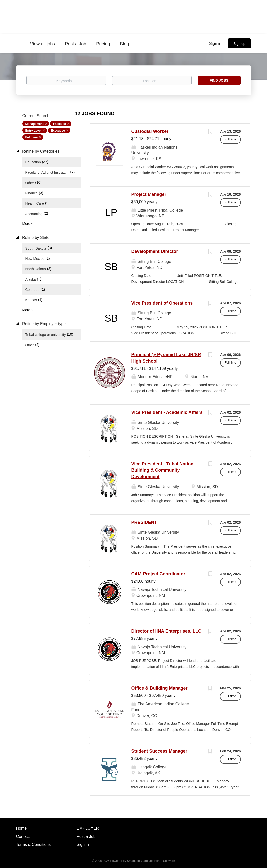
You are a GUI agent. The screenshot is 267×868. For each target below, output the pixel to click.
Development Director (155, 251)
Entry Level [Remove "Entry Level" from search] (33, 131)
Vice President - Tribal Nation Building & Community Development (163, 470)
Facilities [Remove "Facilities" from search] (59, 124)
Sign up (239, 44)
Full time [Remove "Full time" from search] (31, 137)
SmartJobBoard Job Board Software (151, 861)
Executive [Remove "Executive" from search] (58, 131)
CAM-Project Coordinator (158, 574)
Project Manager (149, 194)
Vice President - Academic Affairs (167, 412)
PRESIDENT (144, 522)
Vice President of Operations (162, 303)
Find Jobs (219, 80)
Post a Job (86, 836)
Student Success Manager (159, 751)
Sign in (215, 44)
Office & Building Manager (160, 688)
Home (21, 828)
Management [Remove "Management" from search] (34, 124)
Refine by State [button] (35, 238)
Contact (23, 836)
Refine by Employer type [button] (43, 324)
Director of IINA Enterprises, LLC (166, 631)
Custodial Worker (150, 131)
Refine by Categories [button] (40, 151)
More (26, 224)
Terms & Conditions (33, 844)
